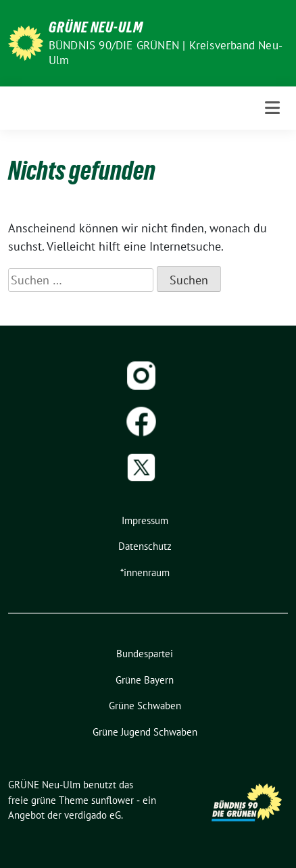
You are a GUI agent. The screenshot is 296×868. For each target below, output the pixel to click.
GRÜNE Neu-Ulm (96, 27)
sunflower (113, 800)
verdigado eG (93, 815)
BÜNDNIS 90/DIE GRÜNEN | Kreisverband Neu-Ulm (166, 53)
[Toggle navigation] (272, 108)
